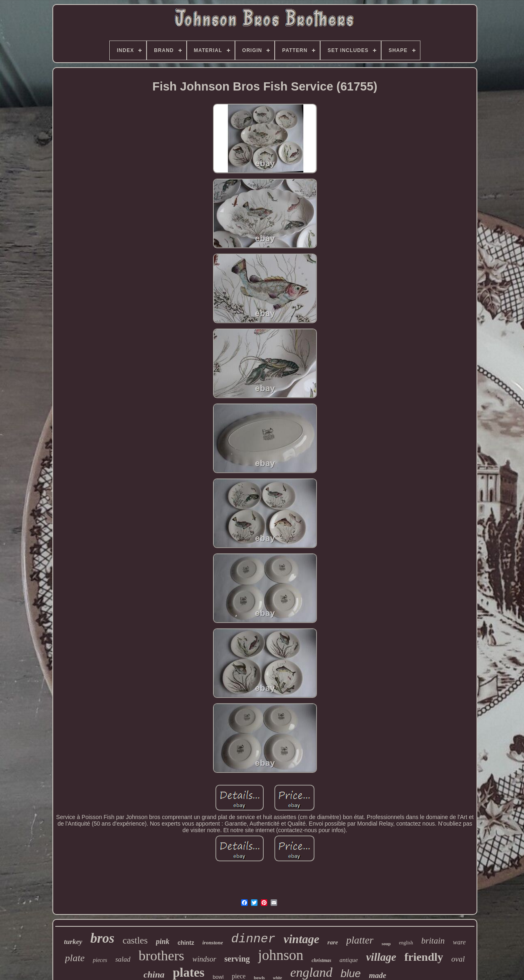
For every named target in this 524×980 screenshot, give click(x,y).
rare (333, 942)
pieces (100, 960)
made (377, 975)
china (154, 974)
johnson (281, 955)
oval (458, 959)
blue (351, 973)
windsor (204, 959)
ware (459, 942)
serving (237, 959)
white (278, 978)
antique (349, 960)
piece (239, 976)
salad (123, 959)
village (381, 957)
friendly (424, 957)
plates (189, 972)
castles (135, 940)
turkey (73, 942)
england (311, 972)
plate (75, 958)
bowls (259, 978)
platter (360, 940)
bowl (218, 977)
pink (163, 942)
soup (386, 944)
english (406, 943)
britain (433, 941)
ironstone (213, 943)
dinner (253, 939)
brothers (161, 956)
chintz (186, 943)
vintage (302, 939)
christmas (321, 960)
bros (103, 938)
